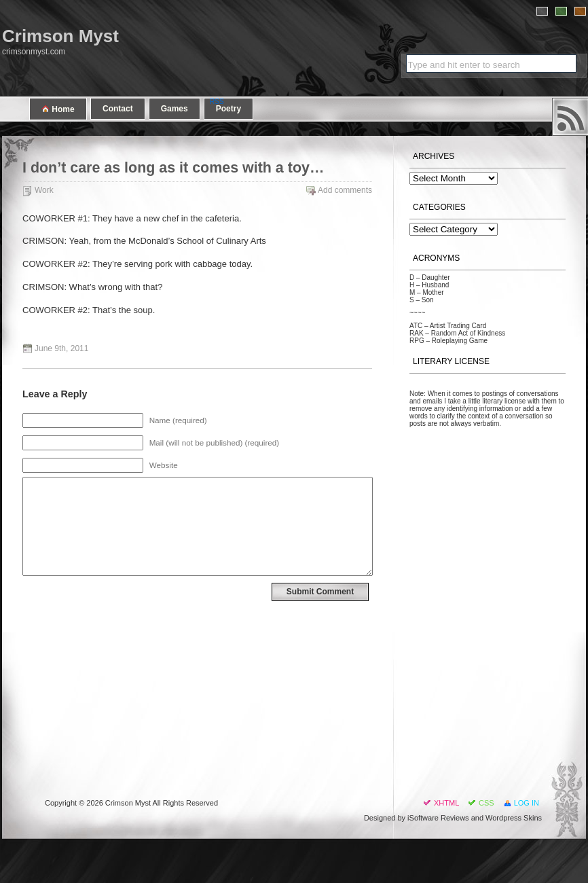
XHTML (446, 803)
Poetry (228, 109)
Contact (118, 109)
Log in (527, 803)
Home (58, 109)
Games (174, 109)
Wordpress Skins (514, 818)
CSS (486, 803)
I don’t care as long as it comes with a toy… (173, 168)
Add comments (345, 190)
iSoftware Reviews (438, 818)
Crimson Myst (60, 36)
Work (44, 190)
